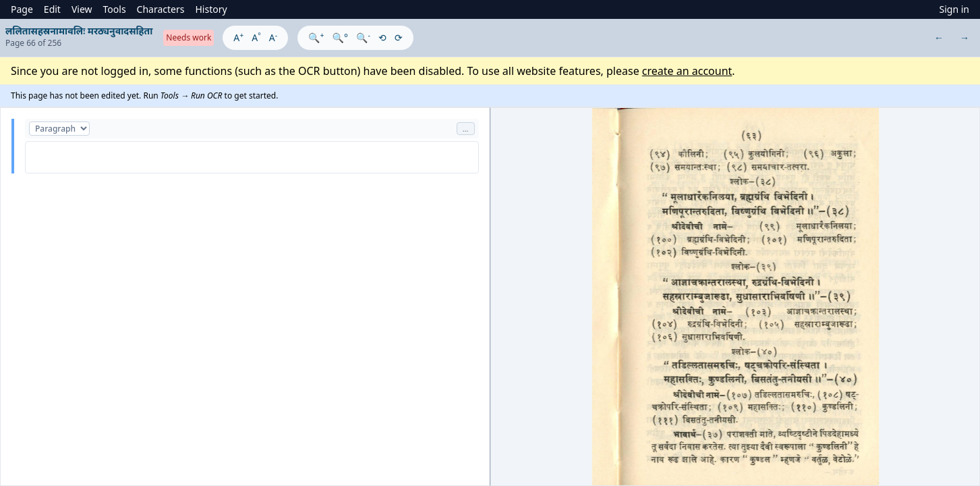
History (211, 9)
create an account (687, 71)
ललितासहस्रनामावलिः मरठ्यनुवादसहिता (79, 31)
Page (22, 9)
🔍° (340, 37)
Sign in (954, 9)
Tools (115, 9)
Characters (161, 9)
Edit (52, 9)
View (82, 9)
